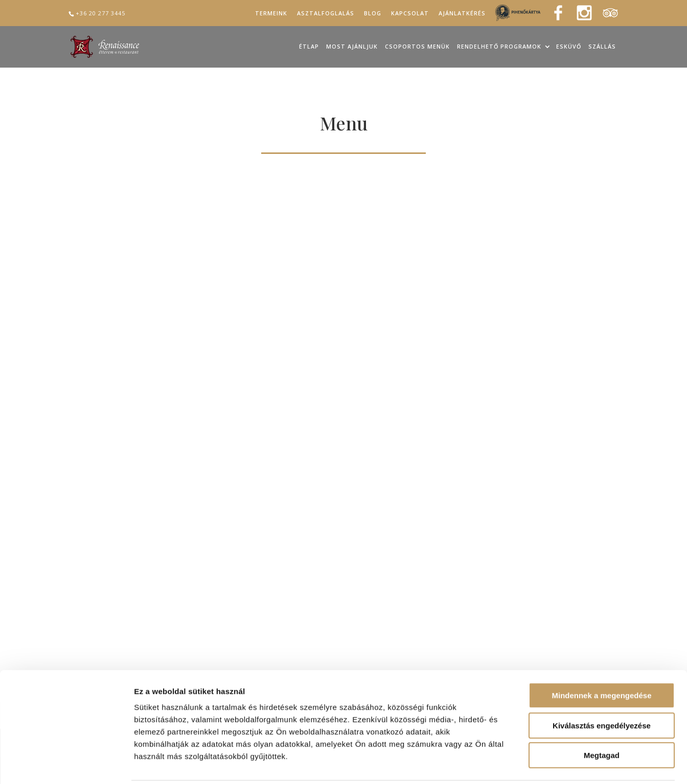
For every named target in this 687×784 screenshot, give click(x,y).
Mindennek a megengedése (601, 659)
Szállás (602, 47)
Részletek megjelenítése (581, 764)
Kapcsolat (410, 14)
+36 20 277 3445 (100, 13)
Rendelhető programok (499, 47)
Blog (373, 14)
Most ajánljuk (352, 47)
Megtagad (602, 719)
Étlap (309, 47)
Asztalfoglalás (326, 14)
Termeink (271, 14)
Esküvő (569, 47)
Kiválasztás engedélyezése (602, 689)
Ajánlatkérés (462, 14)
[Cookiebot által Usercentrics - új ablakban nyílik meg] (66, 764)
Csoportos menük (417, 47)
